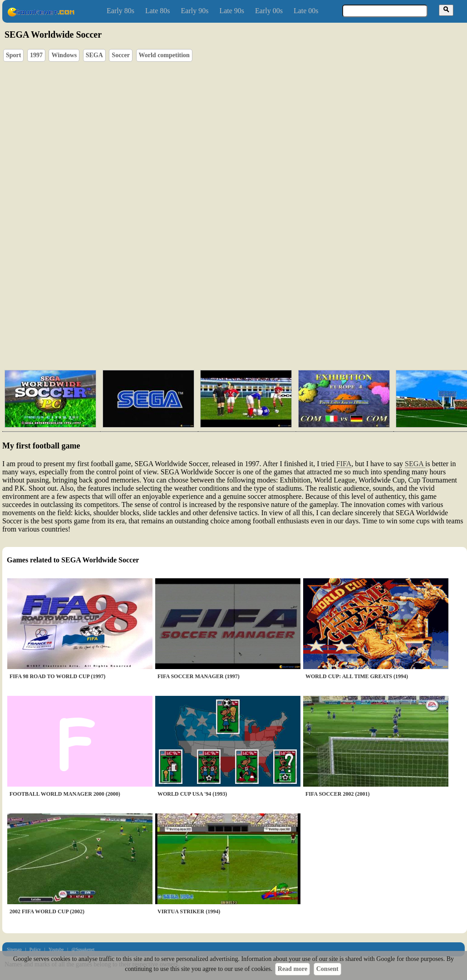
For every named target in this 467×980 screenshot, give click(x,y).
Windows (64, 55)
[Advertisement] (133, 328)
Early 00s (269, 11)
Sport (13, 55)
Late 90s (232, 11)
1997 (36, 55)
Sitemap (14, 949)
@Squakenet (83, 949)
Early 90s (195, 11)
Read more (292, 969)
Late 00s (306, 11)
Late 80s (158, 11)
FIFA (344, 464)
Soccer (121, 55)
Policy (35, 949)
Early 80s (120, 11)
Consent (327, 969)
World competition (164, 55)
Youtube (56, 949)
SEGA (94, 55)
